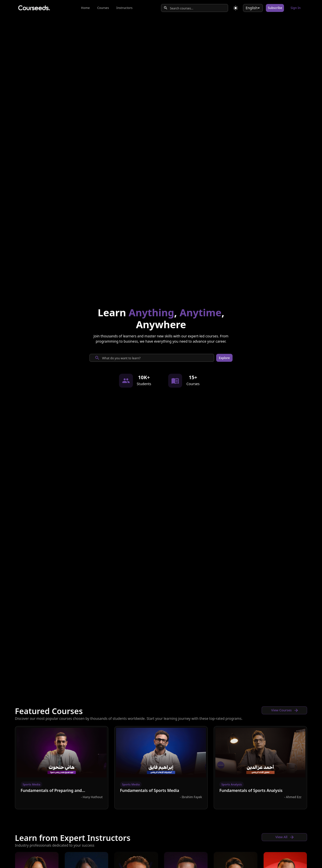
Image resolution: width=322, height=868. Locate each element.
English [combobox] (252, 8)
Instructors (124, 8)
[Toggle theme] (236, 8)
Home (85, 8)
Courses (103, 8)
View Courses (285, 710)
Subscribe (275, 8)
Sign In (296, 8)
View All (285, 837)
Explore (224, 358)
